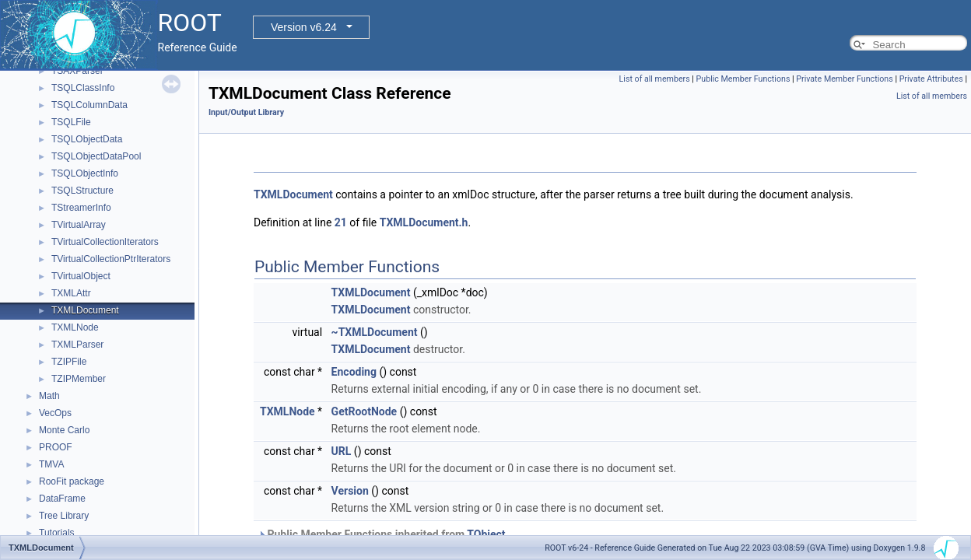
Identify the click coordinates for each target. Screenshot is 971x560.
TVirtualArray (79, 225)
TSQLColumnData (89, 105)
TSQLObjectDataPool (96, 156)
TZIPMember (79, 379)
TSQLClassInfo (83, 88)
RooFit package (72, 481)
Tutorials (57, 533)
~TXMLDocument (375, 332)
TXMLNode (75, 327)
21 (341, 222)
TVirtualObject (81, 276)
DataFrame (62, 499)
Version (350, 491)
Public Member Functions (743, 79)
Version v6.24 (304, 27)
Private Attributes (931, 79)
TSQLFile (71, 122)
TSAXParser (77, 71)
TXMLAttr (71, 293)
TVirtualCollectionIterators (105, 242)
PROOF (56, 447)
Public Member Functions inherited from (382, 534)
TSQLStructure (82, 191)
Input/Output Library (246, 112)
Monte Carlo (64, 430)
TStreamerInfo (81, 208)
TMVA (51, 464)
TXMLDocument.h (424, 222)
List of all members (655, 79)
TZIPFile (69, 362)
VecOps (55, 413)
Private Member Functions (844, 79)
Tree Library (64, 516)
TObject (486, 534)
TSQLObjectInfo (85, 173)
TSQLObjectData (87, 139)
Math (49, 396)
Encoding (354, 372)
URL (342, 451)
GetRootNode (365, 411)
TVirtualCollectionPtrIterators (111, 259)
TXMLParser (77, 345)
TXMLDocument (85, 310)
